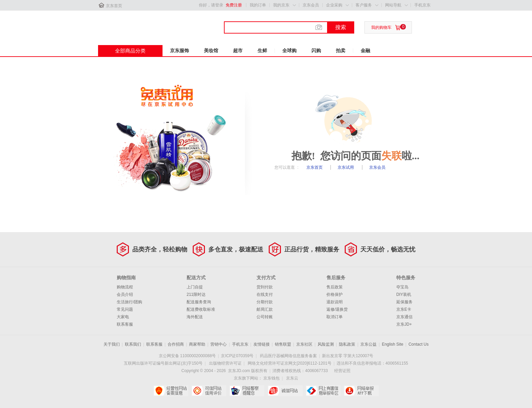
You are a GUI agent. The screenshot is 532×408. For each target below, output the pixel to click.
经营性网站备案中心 (171, 391)
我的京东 (281, 5)
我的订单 (258, 5)
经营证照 (342, 371)
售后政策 (335, 287)
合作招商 (176, 344)
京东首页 (114, 6)
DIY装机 (404, 294)
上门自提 (195, 287)
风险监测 (326, 344)
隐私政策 (347, 344)
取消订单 (335, 317)
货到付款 (265, 287)
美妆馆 (211, 50)
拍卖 (341, 50)
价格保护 (335, 294)
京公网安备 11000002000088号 (187, 356)
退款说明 (335, 302)
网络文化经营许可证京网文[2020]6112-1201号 (290, 363)
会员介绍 (125, 294)
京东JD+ (404, 324)
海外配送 (195, 317)
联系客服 (125, 324)
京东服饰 (179, 50)
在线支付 (265, 294)
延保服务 (404, 302)
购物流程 (125, 287)
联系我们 (133, 344)
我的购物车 (381, 27)
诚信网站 (285, 391)
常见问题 (125, 309)
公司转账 (265, 317)
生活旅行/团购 (129, 302)
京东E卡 (404, 309)
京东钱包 (271, 378)
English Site (392, 344)
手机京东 (422, 5)
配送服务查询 (199, 302)
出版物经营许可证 (225, 363)
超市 (238, 50)
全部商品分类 (130, 51)
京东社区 (304, 344)
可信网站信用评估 (209, 391)
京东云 (292, 378)
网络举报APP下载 (361, 391)
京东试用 (346, 167)
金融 (365, 50)
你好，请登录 (211, 5)
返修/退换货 (337, 309)
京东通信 (404, 317)
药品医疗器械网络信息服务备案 (288, 356)
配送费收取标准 (201, 309)
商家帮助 (197, 344)
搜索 (341, 27)
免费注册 (234, 5)
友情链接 (262, 344)
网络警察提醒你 (247, 391)
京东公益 (368, 344)
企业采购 (334, 5)
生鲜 (262, 50)
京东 (121, 23)
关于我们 (112, 344)
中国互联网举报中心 (323, 391)
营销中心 (218, 344)
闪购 (316, 50)
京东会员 (311, 5)
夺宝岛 (402, 287)
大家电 (123, 317)
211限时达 (196, 294)
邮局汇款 (265, 309)
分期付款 (265, 302)
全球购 (289, 50)
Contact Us (419, 344)
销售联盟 (283, 344)
